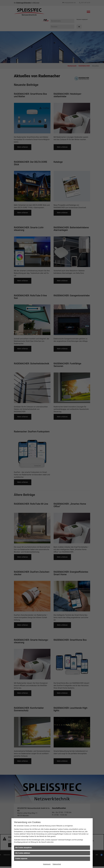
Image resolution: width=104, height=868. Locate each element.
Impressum (47, 864)
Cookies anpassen (21, 859)
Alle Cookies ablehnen (23, 853)
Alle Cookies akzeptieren (23, 848)
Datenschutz (57, 864)
